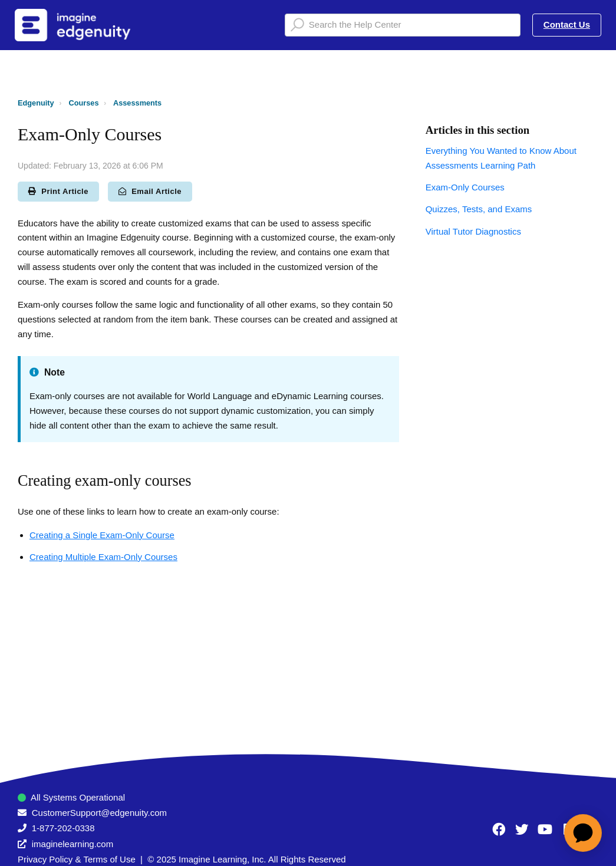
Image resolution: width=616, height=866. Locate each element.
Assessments (137, 103)
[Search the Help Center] (403, 25)
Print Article (58, 191)
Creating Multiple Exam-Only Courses (103, 557)
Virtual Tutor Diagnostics (473, 231)
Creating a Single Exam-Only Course (102, 535)
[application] (583, 833)
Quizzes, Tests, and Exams (479, 209)
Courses (84, 103)
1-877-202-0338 (63, 828)
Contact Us (567, 24)
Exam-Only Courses (465, 187)
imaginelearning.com (73, 844)
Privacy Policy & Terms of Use (77, 859)
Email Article (150, 191)
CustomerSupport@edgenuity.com (99, 813)
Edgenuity (36, 103)
